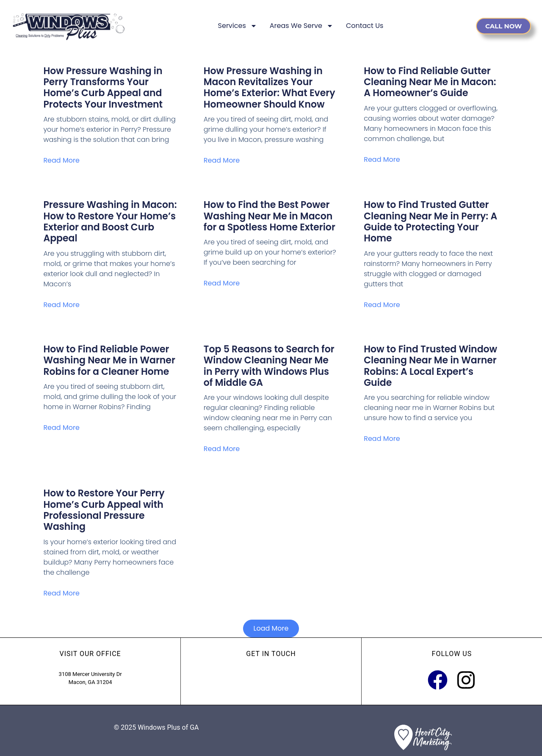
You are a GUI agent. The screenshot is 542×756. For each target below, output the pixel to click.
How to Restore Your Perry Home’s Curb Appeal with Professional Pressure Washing (104, 510)
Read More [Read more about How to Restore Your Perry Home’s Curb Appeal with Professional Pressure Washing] (61, 593)
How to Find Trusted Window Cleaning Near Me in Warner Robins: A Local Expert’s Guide (430, 366)
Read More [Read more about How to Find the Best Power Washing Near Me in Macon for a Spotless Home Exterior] (222, 283)
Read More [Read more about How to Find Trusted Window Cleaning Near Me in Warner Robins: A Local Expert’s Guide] (382, 439)
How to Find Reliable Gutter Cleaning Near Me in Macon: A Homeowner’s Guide (430, 82)
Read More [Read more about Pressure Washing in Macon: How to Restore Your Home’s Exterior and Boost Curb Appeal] (61, 305)
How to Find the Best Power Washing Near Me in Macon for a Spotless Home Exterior (270, 216)
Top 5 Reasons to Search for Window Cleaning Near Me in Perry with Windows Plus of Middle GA (269, 366)
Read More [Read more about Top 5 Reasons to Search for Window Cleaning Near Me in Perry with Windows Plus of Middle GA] (222, 449)
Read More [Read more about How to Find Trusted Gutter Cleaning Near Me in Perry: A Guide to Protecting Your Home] (382, 305)
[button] (271, 629)
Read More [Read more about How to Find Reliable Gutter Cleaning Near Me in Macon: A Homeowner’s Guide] (382, 159)
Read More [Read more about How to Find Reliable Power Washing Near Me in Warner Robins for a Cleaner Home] (61, 428)
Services (238, 26)
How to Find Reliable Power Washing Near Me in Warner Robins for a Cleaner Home (109, 360)
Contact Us (365, 26)
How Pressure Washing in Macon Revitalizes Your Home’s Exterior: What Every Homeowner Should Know (270, 88)
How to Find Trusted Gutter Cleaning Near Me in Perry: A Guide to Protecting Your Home (430, 222)
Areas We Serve (301, 26)
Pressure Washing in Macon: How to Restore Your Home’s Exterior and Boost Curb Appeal (110, 222)
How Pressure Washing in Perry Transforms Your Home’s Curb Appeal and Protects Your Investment (103, 88)
